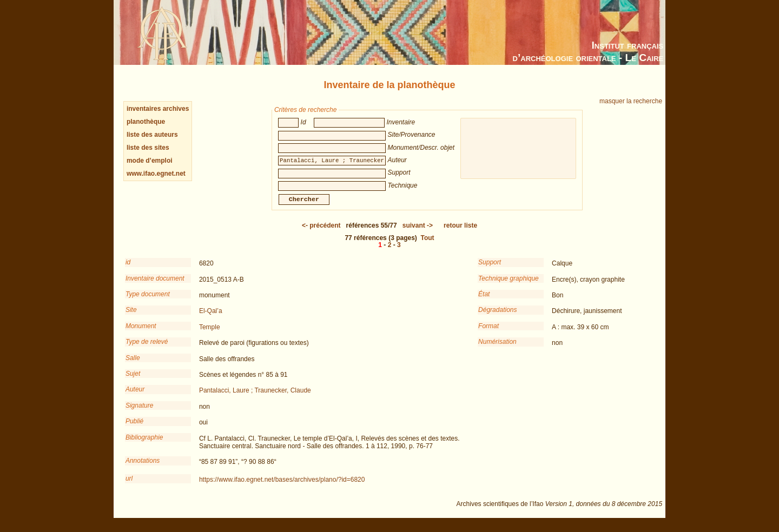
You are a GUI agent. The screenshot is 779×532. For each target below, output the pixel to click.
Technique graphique (509, 286)
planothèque (146, 122)
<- (321, 233)
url (129, 486)
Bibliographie (144, 445)
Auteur (135, 397)
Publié (134, 429)
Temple (210, 335)
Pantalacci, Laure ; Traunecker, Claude (255, 398)
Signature (139, 413)
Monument (141, 334)
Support (490, 270)
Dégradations (497, 317)
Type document (148, 302)
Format (488, 334)
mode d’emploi (150, 161)
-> (418, 233)
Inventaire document (155, 286)
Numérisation (497, 349)
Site (131, 317)
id (128, 270)
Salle (133, 365)
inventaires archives (158, 109)
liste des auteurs (152, 135)
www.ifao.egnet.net (156, 174)
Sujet (133, 381)
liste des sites (148, 148)
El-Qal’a (211, 318)
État (484, 302)
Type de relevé (147, 349)
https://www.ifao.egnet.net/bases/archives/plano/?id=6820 (282, 487)
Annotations (143, 468)
